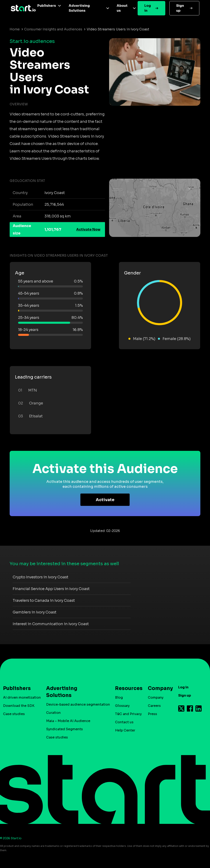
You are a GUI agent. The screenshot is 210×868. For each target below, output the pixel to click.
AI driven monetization (22, 697)
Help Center (125, 730)
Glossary (122, 706)
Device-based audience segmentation (78, 704)
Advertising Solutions (79, 8)
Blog (119, 697)
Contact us (124, 722)
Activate (105, 500)
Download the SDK (19, 706)
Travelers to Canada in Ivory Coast (44, 600)
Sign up (180, 8)
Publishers (47, 6)
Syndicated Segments (64, 729)
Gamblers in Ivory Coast (35, 612)
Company (159, 688)
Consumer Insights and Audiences (53, 29)
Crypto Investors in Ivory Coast (41, 577)
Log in (148, 8)
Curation (53, 713)
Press (152, 714)
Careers (154, 706)
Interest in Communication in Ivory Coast (51, 624)
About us (122, 8)
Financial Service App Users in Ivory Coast (51, 589)
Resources (127, 688)
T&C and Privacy (128, 714)
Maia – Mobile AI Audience (68, 721)
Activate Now (88, 229)
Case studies (14, 714)
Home (15, 29)
